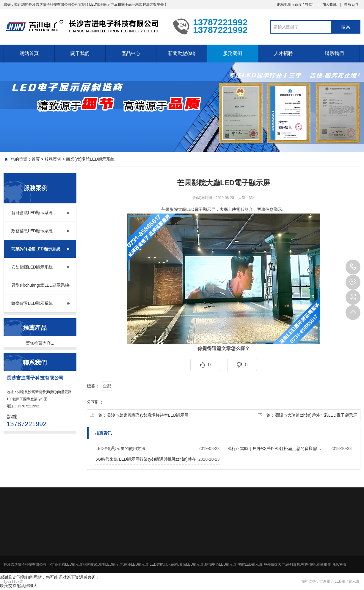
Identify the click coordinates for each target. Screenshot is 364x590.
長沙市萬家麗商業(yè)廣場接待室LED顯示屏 (148, 415)
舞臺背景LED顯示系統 (32, 303)
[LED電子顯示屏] (347, 581)
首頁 (36, 159)
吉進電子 (327, 581)
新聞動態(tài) (182, 53)
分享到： (95, 402)
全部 (107, 386)
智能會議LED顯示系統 (32, 213)
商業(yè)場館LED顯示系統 (90, 159)
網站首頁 (29, 53)
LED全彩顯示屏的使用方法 (120, 448)
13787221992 (353, 267)
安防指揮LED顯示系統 (32, 267)
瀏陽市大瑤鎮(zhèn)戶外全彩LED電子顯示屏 (316, 415)
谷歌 (308, 4)
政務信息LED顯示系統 (32, 231)
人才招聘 (283, 53)
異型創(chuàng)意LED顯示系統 (40, 285)
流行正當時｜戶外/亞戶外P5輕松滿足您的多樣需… (274, 448)
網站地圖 (284, 4)
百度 (298, 4)
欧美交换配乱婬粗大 (19, 586)
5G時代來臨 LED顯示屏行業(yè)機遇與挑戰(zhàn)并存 (146, 459)
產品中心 (131, 53)
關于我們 (80, 53)
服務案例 (233, 53)
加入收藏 (330, 4)
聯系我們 (351, 4)
